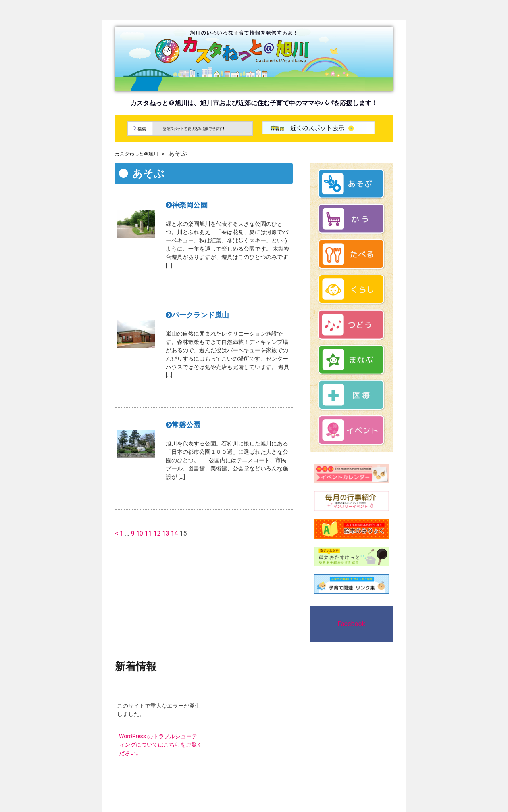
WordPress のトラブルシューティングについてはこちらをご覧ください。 (161, 745)
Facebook (351, 624)
